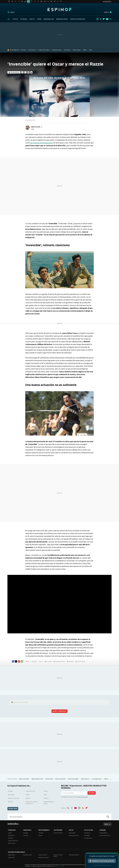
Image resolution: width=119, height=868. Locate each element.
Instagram (97, 19)
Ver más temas (13, 809)
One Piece (23, 50)
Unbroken (71, 661)
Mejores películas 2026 (37, 779)
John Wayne (67, 50)
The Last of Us (32, 50)
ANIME (39, 19)
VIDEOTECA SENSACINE (78, 19)
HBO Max (10, 802)
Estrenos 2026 (49, 779)
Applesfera (11, 838)
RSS (83, 808)
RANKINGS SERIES (62, 19)
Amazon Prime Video (14, 798)
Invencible (49, 661)
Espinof (59, 9)
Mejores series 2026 (24, 779)
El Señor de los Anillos (44, 50)
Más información (60, 866)
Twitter (110, 19)
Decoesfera (87, 835)
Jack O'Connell (81, 661)
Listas (45, 795)
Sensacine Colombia (44, 857)
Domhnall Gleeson (60, 661)
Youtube (107, 19)
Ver (60, 711)
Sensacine (41, 833)
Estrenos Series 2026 (60, 779)
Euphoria (46, 798)
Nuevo (106, 12)
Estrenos (34, 661)
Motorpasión (72, 833)
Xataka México (12, 855)
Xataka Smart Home (13, 841)
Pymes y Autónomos (105, 835)
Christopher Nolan (57, 50)
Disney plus (11, 795)
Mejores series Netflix (73, 779)
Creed (90, 50)
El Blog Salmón (103, 833)
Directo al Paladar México (58, 856)
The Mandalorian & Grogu (49, 803)
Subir (106, 824)
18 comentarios (15, 72)
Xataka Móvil (11, 835)
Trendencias (87, 833)
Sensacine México (43, 855)
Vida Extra (26, 835)
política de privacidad (82, 797)
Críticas (41, 661)
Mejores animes (85, 779)
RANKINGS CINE (49, 19)
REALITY (32, 19)
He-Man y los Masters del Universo (32, 803)
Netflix (85, 50)
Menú (12, 12)
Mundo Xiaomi (12, 843)
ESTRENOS (24, 19)
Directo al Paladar (58, 833)
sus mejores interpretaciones (41, 143)
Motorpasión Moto (74, 835)
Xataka (10, 833)
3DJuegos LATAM (27, 855)
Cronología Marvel (97, 779)
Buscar (108, 817)
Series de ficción (31, 791)
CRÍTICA (15, 19)
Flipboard (104, 19)
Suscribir (92, 793)
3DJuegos (26, 833)
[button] (37, 127)
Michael (28, 798)
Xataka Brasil (11, 857)
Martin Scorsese (77, 50)
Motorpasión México (74, 855)
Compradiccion (88, 838)
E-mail (31, 72)
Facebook (101, 19)
